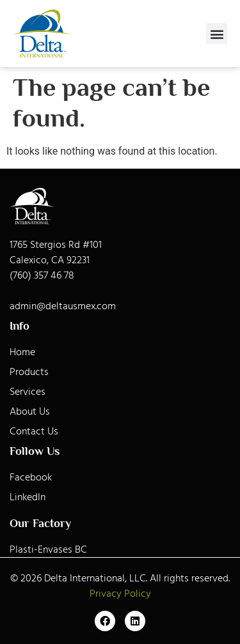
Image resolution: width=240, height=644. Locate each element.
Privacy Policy (120, 594)
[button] (217, 34)
